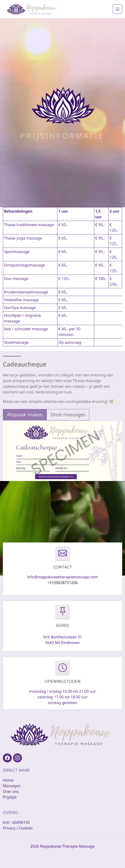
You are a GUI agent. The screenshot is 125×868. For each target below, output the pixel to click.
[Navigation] (117, 9)
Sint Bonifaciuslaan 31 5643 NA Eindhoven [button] (62, 640)
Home (8, 780)
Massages (12, 786)
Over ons (11, 791)
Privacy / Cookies (18, 828)
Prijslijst (10, 797)
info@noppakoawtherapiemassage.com (62, 577)
